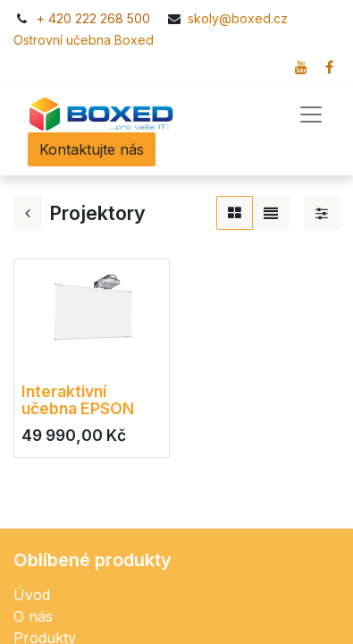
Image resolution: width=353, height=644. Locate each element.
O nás (33, 616)
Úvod (32, 595)
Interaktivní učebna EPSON (78, 400)
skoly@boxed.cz (240, 18)
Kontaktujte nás (92, 149)
